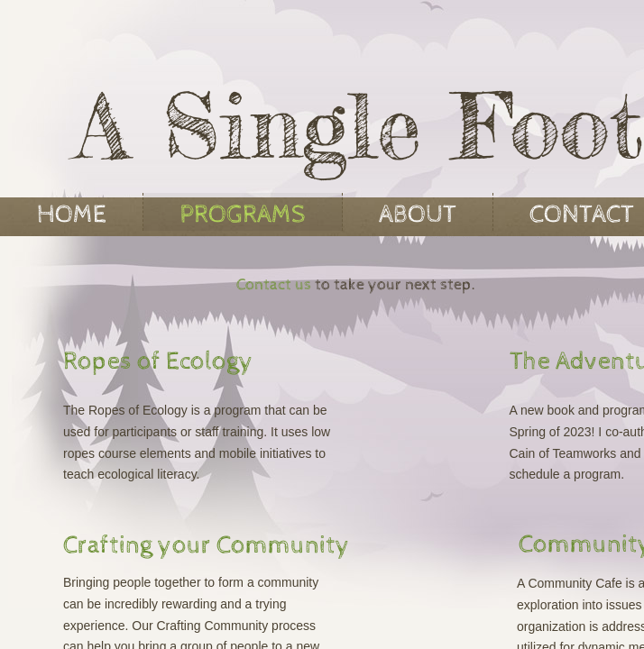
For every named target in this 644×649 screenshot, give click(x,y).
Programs (243, 215)
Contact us (274, 284)
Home (72, 215)
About (418, 215)
